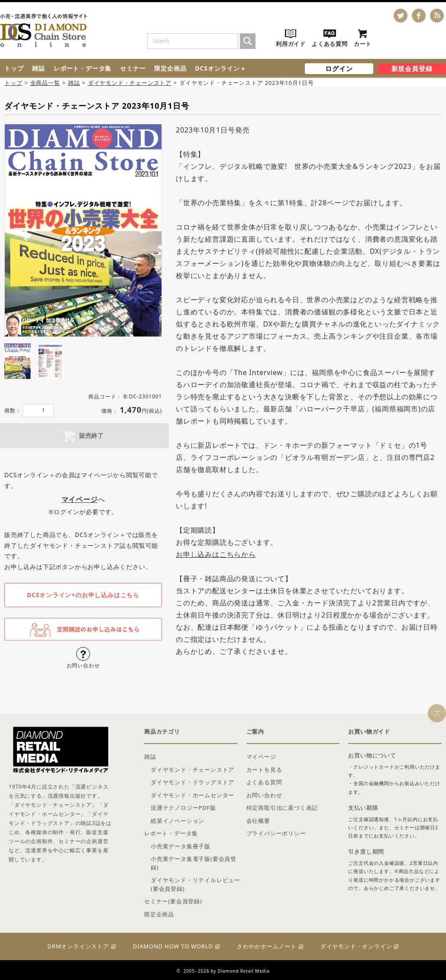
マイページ (261, 757)
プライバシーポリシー (276, 833)
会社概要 (258, 821)
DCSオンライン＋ (220, 68)
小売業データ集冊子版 (181, 846)
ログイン (339, 68)
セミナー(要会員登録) (173, 901)
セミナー (133, 68)
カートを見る (264, 770)
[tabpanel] (83, 230)
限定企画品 (170, 68)
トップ (14, 68)
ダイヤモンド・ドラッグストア (192, 782)
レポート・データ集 (82, 68)
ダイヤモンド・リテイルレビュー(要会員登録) (196, 884)
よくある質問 (264, 782)
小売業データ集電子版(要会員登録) (194, 863)
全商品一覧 (45, 83)
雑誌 (39, 68)
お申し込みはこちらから (216, 554)
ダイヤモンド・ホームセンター (192, 795)
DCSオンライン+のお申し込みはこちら (83, 595)
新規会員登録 (412, 68)
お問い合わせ (264, 795)
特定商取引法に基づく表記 (282, 808)
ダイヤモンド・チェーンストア (130, 83)
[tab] (18, 361)
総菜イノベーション (178, 821)
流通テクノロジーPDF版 (183, 808)
